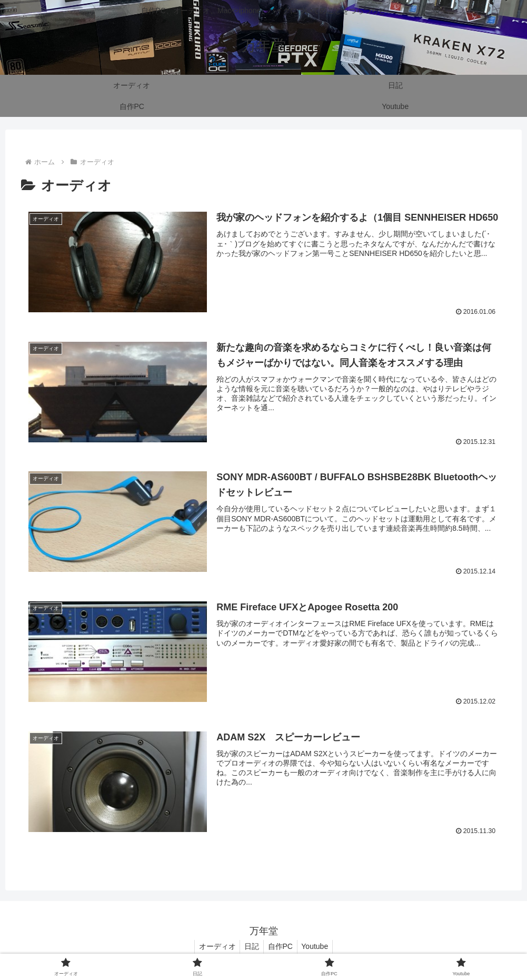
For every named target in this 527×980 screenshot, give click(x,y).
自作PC (281, 947)
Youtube (318, 947)
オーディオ (214, 947)
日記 (251, 947)
